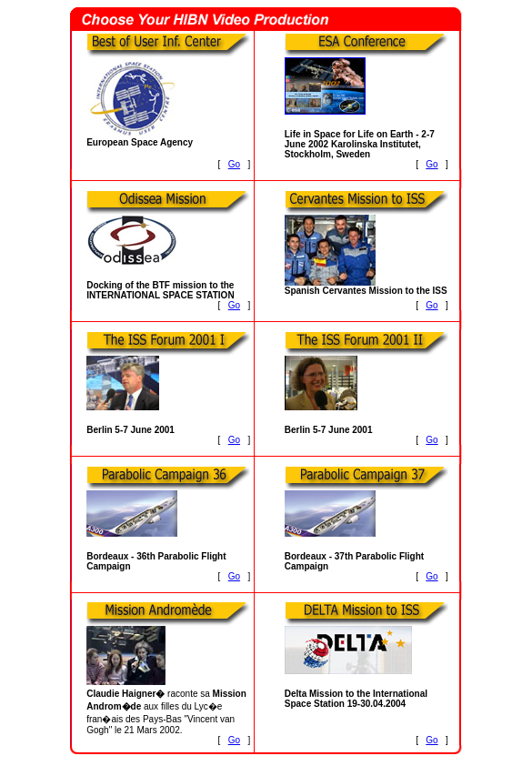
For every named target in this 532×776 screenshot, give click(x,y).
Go (234, 164)
